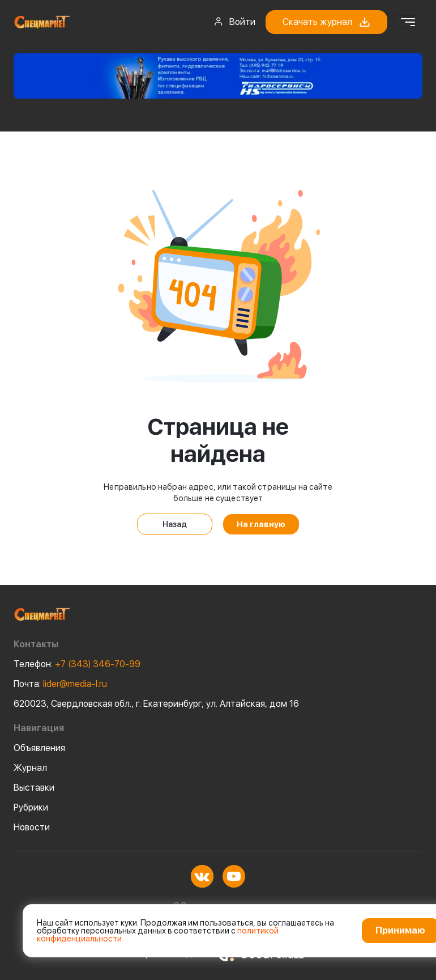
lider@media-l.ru (60, 684)
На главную (261, 524)
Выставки (34, 788)
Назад (175, 524)
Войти (234, 22)
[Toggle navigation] (408, 22)
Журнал (30, 768)
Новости (32, 827)
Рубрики (31, 807)
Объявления (39, 748)
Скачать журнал (326, 22)
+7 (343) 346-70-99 (77, 664)
